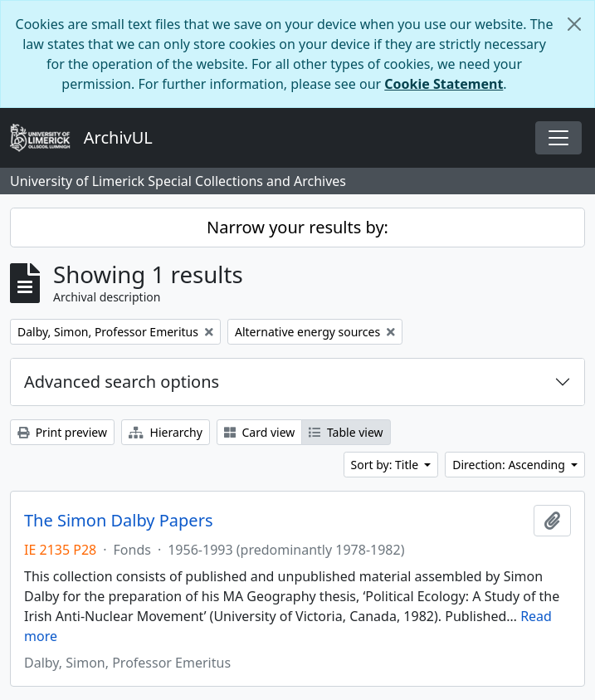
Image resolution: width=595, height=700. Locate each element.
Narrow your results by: (297, 227)
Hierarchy (166, 432)
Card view (259, 432)
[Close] (574, 24)
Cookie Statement (444, 84)
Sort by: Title (386, 465)
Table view (346, 432)
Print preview (62, 432)
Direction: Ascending (510, 465)
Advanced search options (122, 382)
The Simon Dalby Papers (118, 521)
